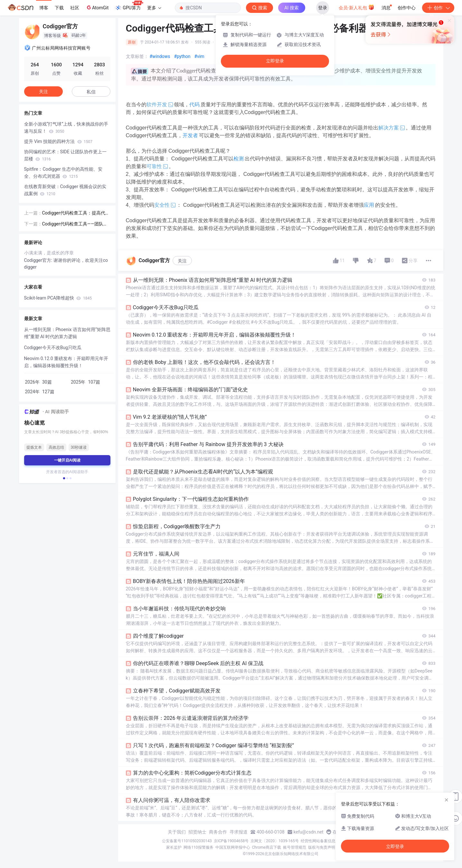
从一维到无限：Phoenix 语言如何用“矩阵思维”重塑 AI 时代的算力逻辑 (67, 333)
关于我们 (177, 832)
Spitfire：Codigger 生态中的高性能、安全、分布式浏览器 (63, 173)
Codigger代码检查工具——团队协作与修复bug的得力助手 (75, 224)
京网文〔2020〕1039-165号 (275, 841)
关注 (182, 261)
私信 (91, 92)
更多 (154, 8)
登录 (323, 8)
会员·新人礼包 (357, 7)
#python (182, 56)
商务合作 (218, 832)
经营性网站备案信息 (318, 841)
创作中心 (407, 8)
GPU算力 (129, 6)
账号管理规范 (295, 847)
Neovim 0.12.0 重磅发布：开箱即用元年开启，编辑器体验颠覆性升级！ (66, 362)
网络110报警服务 (198, 847)
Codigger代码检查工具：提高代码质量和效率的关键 (76, 213)
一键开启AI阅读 (67, 460)
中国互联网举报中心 (233, 847)
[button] (64, 478)
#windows (160, 56)
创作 (438, 8)
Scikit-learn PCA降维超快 (58, 298)
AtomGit (97, 7)
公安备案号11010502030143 (187, 841)
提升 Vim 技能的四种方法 (58, 141)
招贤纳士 (197, 832)
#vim (199, 56)
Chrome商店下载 (267, 847)
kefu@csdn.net (309, 832)
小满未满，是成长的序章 (49, 253)
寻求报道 (239, 832)
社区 (75, 8)
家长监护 (174, 847)
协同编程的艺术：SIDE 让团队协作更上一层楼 (66, 155)
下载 (59, 8)
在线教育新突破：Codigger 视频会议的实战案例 (65, 190)
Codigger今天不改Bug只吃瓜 (53, 348)
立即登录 (275, 61)
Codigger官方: (39, 260)
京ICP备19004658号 (231, 841)
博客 (44, 8)
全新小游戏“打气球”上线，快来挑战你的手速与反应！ (66, 128)
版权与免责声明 (322, 847)
